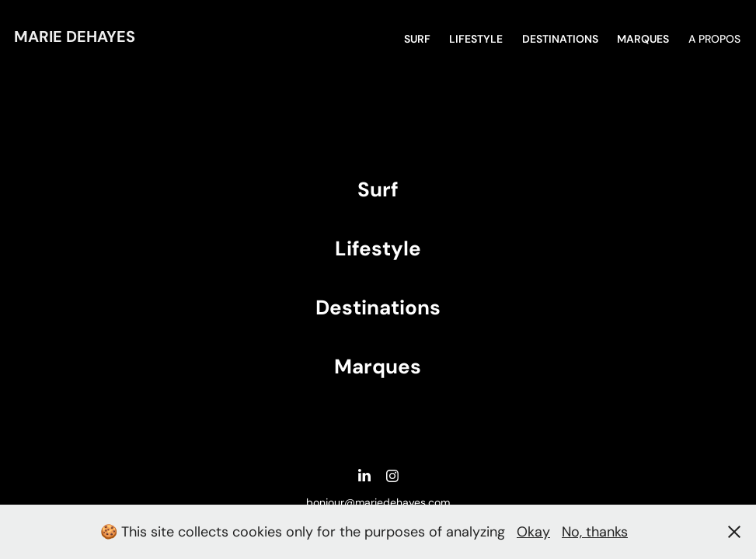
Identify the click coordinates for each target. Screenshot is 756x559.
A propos (714, 39)
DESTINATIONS (560, 39)
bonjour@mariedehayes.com (378, 502)
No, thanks (595, 532)
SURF (417, 39)
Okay (533, 532)
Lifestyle (476, 39)
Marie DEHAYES (75, 36)
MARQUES (643, 39)
